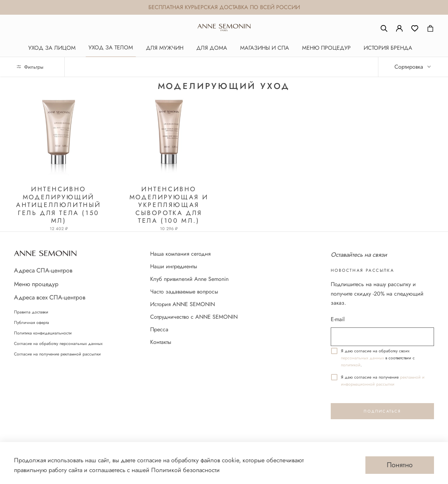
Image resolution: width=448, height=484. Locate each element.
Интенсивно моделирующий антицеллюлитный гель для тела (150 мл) (59, 205)
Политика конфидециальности (43, 333)
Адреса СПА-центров (43, 270)
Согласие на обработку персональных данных (58, 344)
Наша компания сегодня (180, 254)
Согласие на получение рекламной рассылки (57, 354)
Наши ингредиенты (174, 266)
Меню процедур (36, 284)
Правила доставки (31, 312)
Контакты (161, 342)
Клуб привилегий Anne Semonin (189, 279)
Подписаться (382, 411)
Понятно (400, 465)
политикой (351, 365)
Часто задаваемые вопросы (184, 292)
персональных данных (362, 358)
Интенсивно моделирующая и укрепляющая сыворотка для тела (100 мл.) (169, 205)
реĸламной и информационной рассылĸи (383, 381)
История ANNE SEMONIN (183, 304)
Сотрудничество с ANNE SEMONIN (194, 317)
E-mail (338, 319)
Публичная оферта (31, 323)
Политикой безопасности (185, 470)
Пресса (159, 329)
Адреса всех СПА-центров (50, 297)
